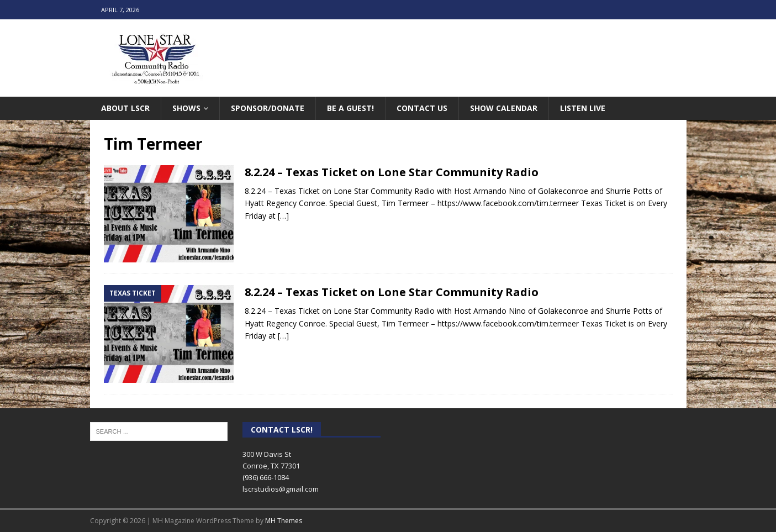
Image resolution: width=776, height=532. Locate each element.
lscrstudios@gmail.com (281, 489)
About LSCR (125, 108)
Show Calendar (504, 108)
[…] (283, 216)
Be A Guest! (350, 108)
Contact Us (422, 108)
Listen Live (583, 108)
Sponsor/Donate (268, 108)
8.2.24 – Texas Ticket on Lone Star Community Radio (392, 172)
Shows (186, 108)
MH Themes (284, 521)
